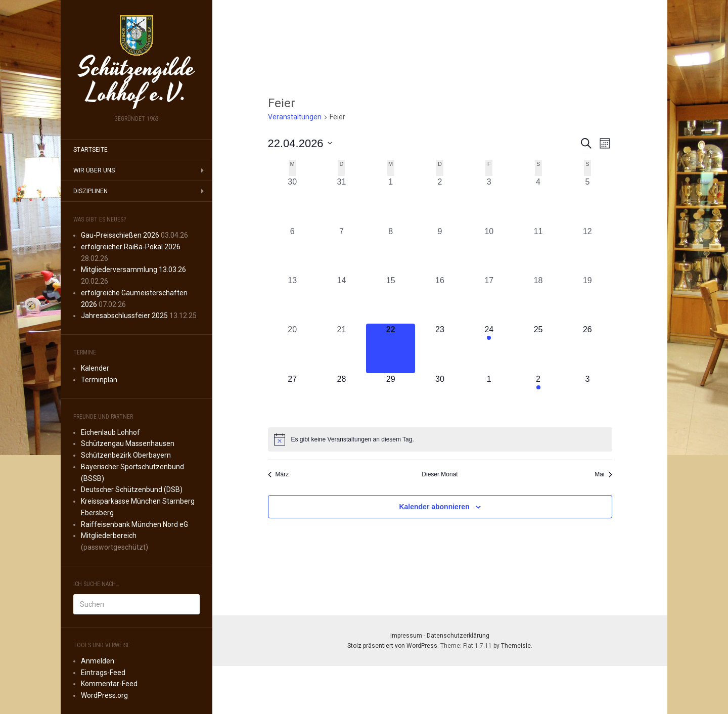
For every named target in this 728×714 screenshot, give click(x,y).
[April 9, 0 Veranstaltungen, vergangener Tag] (440, 250)
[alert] (440, 439)
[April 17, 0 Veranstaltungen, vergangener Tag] (489, 299)
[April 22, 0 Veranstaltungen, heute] (391, 348)
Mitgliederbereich (109, 535)
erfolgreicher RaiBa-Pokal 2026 (131, 247)
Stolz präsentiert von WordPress (392, 646)
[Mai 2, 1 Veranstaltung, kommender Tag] (538, 398)
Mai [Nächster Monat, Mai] (603, 474)
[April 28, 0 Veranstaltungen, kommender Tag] (342, 398)
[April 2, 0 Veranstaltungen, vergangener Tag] (440, 200)
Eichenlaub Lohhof (110, 432)
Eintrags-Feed (103, 673)
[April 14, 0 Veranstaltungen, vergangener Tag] (342, 299)
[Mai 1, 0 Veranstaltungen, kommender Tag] (489, 398)
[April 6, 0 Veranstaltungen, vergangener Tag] (292, 250)
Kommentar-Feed (109, 684)
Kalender (95, 368)
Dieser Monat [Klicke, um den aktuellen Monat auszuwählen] (440, 474)
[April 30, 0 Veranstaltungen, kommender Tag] (440, 398)
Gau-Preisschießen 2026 (120, 235)
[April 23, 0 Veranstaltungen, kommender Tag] (440, 348)
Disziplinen (90, 191)
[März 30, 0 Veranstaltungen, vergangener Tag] (292, 200)
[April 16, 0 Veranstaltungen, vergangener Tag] (440, 299)
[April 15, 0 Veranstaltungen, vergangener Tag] (391, 299)
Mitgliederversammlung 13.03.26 (133, 270)
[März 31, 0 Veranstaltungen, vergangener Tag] (342, 200)
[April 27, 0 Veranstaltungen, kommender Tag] (292, 398)
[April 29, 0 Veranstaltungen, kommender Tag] (391, 398)
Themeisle (516, 646)
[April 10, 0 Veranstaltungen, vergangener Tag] (489, 250)
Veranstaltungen (295, 117)
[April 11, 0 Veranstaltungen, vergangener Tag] (538, 250)
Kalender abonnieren (434, 507)
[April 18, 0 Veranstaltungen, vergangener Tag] (538, 299)
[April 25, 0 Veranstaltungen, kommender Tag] (538, 348)
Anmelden (98, 661)
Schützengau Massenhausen (128, 443)
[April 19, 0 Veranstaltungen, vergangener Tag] (587, 299)
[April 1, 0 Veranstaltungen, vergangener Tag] (391, 200)
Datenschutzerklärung (458, 636)
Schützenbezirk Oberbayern (126, 455)
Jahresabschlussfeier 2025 (124, 316)
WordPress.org (104, 695)
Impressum (406, 636)
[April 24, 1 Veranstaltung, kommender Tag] (489, 348)
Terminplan (99, 380)
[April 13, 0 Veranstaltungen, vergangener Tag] (292, 299)
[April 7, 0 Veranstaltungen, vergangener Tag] (342, 250)
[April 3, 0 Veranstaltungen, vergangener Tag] (489, 200)
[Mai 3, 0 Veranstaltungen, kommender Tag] (587, 398)
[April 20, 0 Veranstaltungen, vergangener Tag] (292, 348)
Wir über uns (94, 170)
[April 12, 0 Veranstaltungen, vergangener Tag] (587, 250)
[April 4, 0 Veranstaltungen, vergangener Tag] (538, 200)
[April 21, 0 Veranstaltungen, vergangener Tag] (342, 348)
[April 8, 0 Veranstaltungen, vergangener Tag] (391, 250)
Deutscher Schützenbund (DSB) (132, 489)
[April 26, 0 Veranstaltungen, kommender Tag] (587, 348)
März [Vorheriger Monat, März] (279, 474)
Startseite (90, 150)
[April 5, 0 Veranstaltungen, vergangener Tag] (587, 200)
